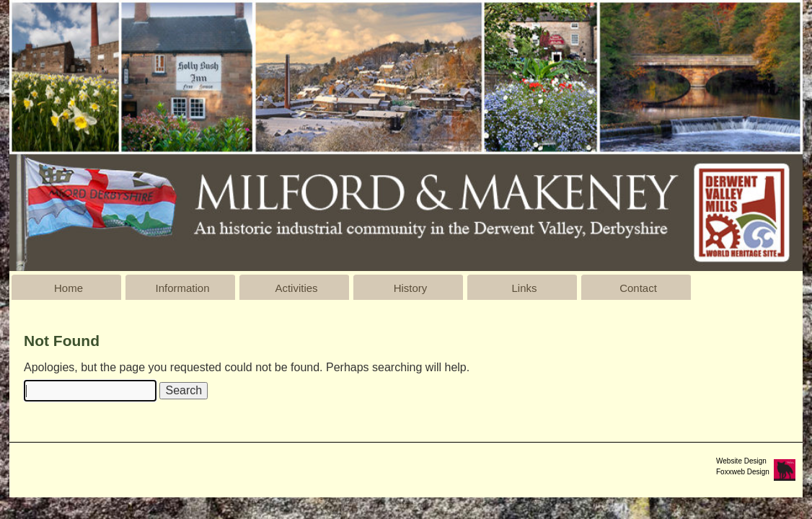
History (411, 288)
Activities (296, 288)
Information (182, 288)
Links (524, 288)
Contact (638, 288)
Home (69, 288)
